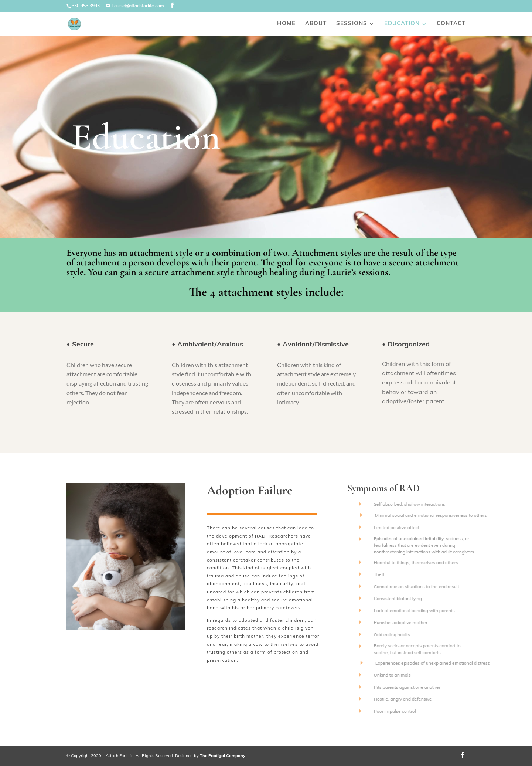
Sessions (352, 24)
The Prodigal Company (223, 756)
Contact (451, 24)
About (316, 24)
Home (286, 24)
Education (402, 24)
